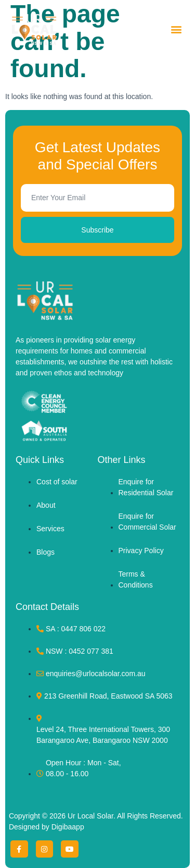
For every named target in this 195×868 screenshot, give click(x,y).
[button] (176, 29)
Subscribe (97, 230)
